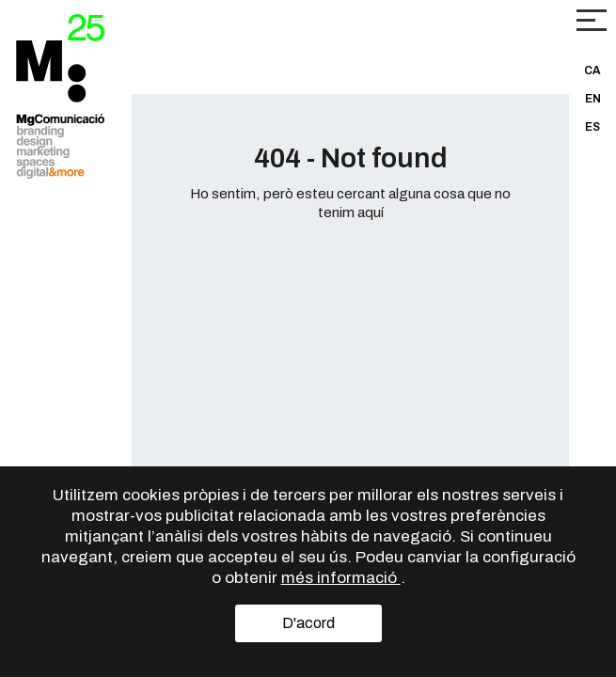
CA (592, 71)
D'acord (308, 623)
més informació (341, 578)
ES (592, 127)
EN (593, 99)
